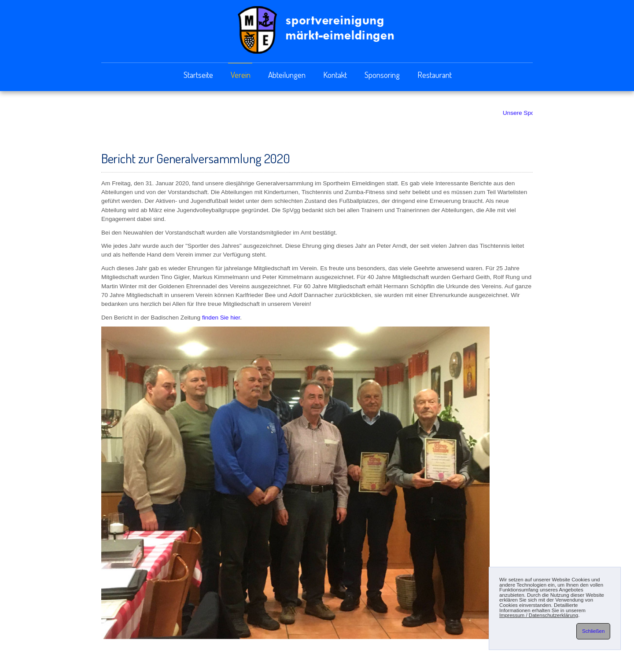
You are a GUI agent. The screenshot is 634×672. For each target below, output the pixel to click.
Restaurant (435, 75)
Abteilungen (287, 75)
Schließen (593, 631)
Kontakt (335, 75)
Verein (241, 75)
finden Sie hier (221, 318)
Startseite (198, 75)
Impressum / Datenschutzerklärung (539, 615)
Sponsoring (382, 75)
